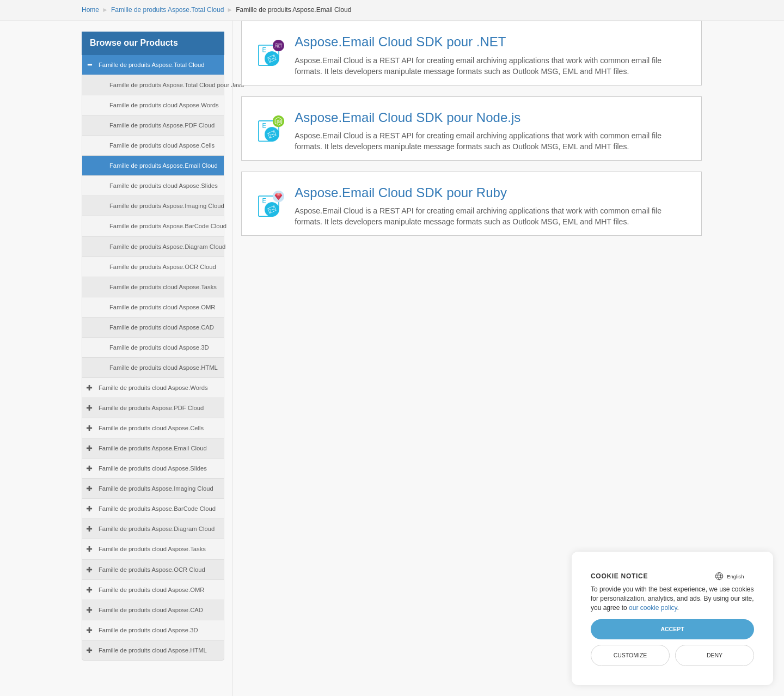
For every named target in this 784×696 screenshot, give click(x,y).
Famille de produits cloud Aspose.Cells (162, 145)
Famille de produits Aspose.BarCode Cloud (168, 226)
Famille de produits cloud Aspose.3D (159, 347)
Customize (630, 655)
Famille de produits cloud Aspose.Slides (164, 186)
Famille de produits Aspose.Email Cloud (164, 166)
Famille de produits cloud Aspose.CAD (162, 327)
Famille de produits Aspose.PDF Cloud (162, 125)
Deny (715, 655)
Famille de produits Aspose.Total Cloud (167, 10)
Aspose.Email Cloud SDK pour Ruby (401, 193)
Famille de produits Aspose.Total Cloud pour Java (177, 85)
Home (90, 10)
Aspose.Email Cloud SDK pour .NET (400, 42)
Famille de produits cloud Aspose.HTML (164, 368)
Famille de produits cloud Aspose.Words (164, 105)
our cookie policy (653, 608)
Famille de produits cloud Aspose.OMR (162, 307)
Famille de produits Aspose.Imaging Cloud (167, 206)
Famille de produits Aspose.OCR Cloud (163, 267)
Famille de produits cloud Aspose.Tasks (163, 287)
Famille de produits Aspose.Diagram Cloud (167, 247)
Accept (672, 629)
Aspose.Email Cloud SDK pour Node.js (408, 117)
